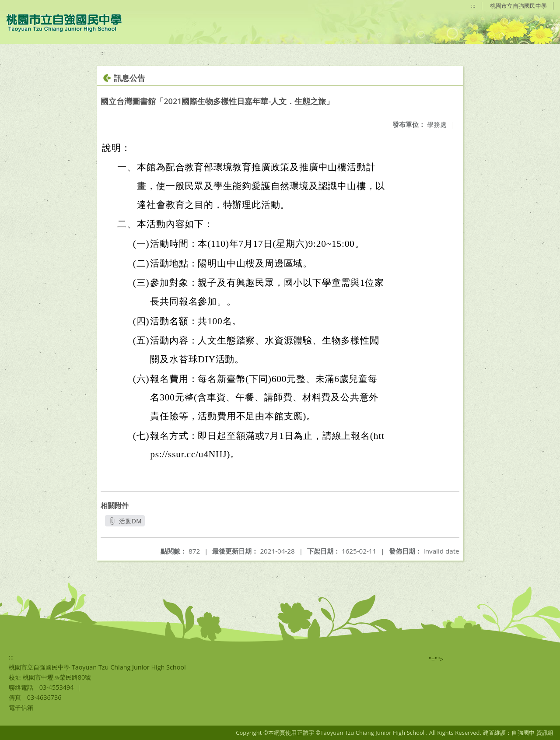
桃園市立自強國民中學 (518, 6)
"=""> (436, 659)
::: (473, 6)
